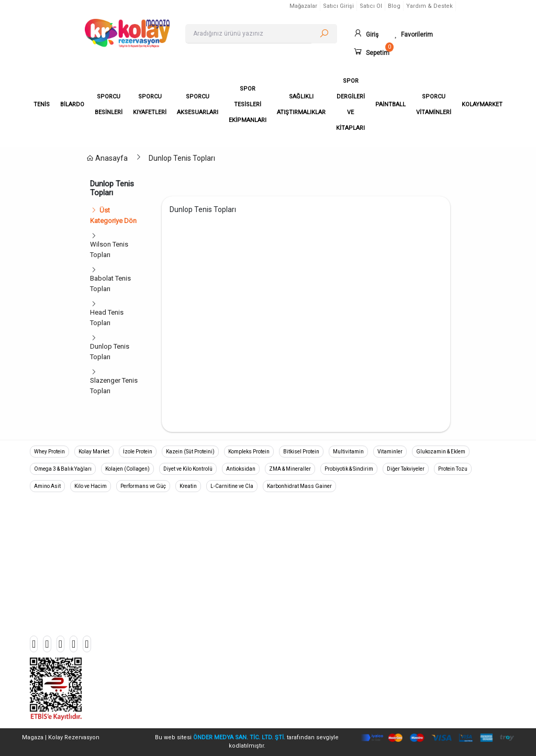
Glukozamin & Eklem (441, 452)
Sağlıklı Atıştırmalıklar (185, 640)
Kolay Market (94, 452)
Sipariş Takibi (419, 532)
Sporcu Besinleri (177, 563)
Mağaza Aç (416, 609)
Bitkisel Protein (301, 452)
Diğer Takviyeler (406, 469)
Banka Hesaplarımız (429, 563)
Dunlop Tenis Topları (182, 158)
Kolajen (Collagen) (127, 469)
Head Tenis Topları (107, 318)
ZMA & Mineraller (290, 469)
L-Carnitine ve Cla (232, 486)
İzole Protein (138, 452)
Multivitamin (348, 452)
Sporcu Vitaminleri (180, 686)
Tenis (161, 532)
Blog (394, 6)
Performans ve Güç (143, 486)
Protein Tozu (453, 469)
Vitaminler (390, 452)
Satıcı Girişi (338, 6)
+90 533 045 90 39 (73, 557)
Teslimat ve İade (300, 563)
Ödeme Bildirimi (423, 547)
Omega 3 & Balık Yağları (63, 469)
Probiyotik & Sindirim (349, 469)
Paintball (166, 670)
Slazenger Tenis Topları (114, 386)
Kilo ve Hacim (91, 486)
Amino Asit (47, 486)
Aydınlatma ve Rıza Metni (314, 624)
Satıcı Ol (371, 6)
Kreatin (188, 486)
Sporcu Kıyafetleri (180, 578)
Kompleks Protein (249, 452)
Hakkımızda (294, 532)
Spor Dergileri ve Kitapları (191, 655)
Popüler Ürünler (422, 593)
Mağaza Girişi (419, 624)
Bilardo (164, 547)
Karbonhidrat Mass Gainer (299, 486)
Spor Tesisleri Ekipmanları (192, 609)
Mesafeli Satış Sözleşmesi (316, 578)
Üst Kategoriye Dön (113, 215)
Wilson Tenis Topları (109, 249)
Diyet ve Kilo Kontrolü (188, 469)
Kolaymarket (172, 701)
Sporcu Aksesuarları (183, 593)
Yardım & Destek (429, 6)
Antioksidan (241, 469)
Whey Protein (49, 452)
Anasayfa (107, 158)
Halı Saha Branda (178, 624)
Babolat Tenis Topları (110, 283)
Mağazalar (303, 6)
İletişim (410, 578)
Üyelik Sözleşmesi (304, 593)
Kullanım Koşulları (303, 609)
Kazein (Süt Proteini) (190, 452)
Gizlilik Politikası (300, 547)
